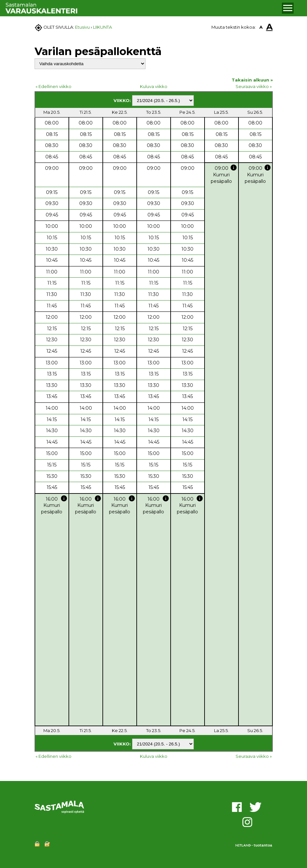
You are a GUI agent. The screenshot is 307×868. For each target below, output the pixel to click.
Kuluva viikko (154, 86)
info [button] (234, 168)
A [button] (261, 27)
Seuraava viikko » (254, 86)
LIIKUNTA (102, 27)
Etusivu (82, 27)
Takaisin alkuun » (252, 80)
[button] (288, 8)
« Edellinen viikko (54, 86)
